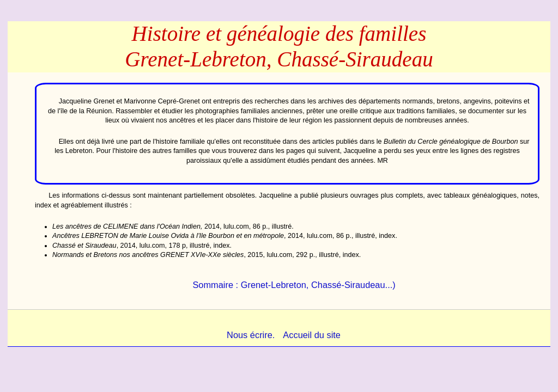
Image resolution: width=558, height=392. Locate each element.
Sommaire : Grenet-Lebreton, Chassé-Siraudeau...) (294, 285)
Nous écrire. (251, 335)
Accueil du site (312, 335)
